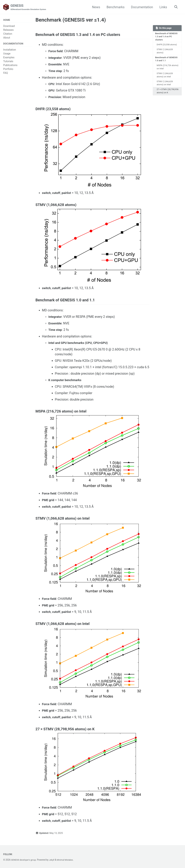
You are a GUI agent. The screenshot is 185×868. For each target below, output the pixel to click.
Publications (10, 66)
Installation (10, 51)
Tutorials (8, 62)
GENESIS (30, 7)
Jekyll (54, 860)
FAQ (6, 74)
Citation (8, 34)
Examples (9, 58)
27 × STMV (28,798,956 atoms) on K (168, 96)
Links (162, 7)
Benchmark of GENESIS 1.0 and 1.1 (167, 61)
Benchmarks (115, 7)
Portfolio (8, 70)
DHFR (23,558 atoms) (167, 46)
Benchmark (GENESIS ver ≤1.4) (71, 20)
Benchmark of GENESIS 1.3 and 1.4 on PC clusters (167, 37)
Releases (8, 30)
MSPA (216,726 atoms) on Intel (165, 69)
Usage (7, 55)
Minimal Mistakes (68, 860)
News (95, 7)
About (7, 38)
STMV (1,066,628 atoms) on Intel (165, 78)
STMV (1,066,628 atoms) (165, 52)
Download (9, 26)
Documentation (141, 7)
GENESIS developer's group (25, 860)
